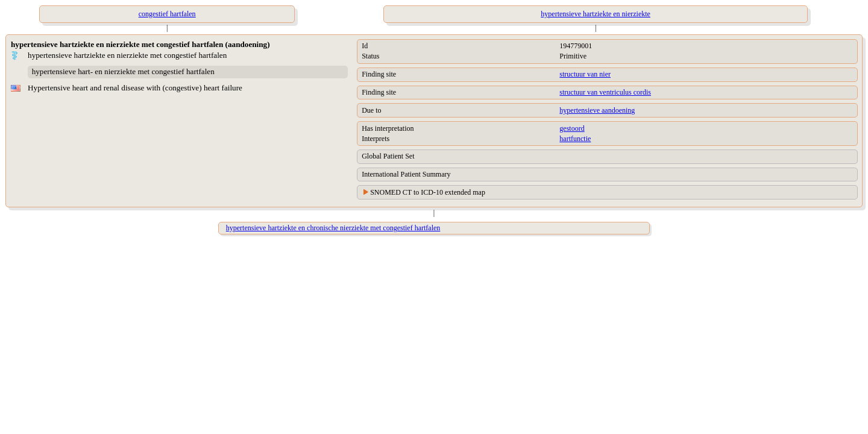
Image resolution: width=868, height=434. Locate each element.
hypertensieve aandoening (597, 110)
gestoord (572, 128)
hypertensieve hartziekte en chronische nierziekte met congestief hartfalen (333, 228)
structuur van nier (585, 74)
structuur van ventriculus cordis (605, 92)
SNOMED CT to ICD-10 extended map (428, 192)
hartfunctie (575, 139)
